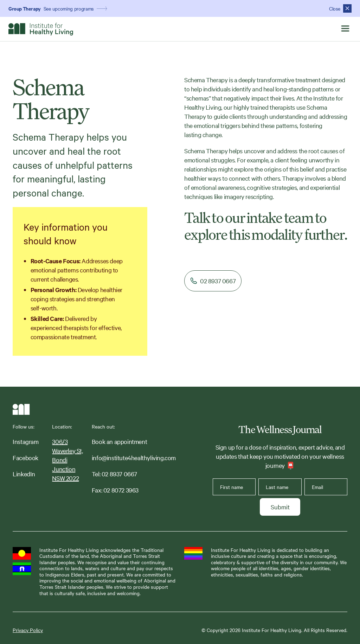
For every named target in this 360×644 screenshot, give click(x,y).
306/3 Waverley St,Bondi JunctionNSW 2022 (67, 460)
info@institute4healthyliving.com (134, 458)
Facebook (25, 458)
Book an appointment (119, 441)
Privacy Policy (28, 630)
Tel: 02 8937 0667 (114, 474)
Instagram (25, 441)
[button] (345, 29)
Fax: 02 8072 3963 (115, 490)
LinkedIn (24, 474)
